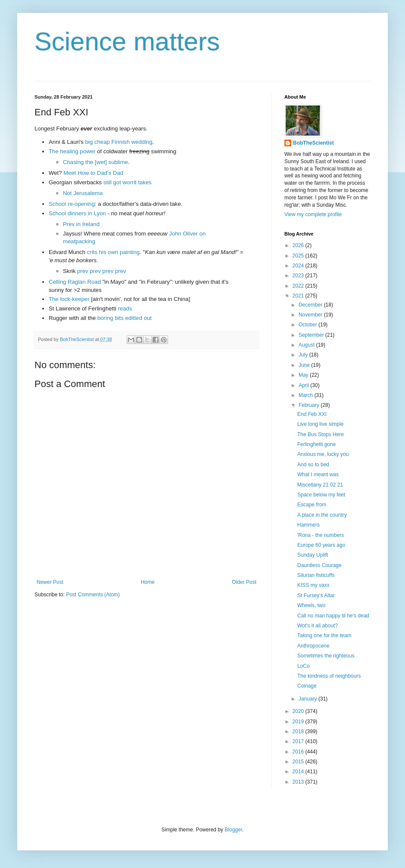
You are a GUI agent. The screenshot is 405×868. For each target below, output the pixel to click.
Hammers (308, 525)
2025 (299, 256)
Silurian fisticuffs (316, 575)
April (304, 385)
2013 (299, 782)
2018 (299, 732)
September (312, 335)
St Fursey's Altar (316, 595)
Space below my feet (321, 495)
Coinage (307, 686)
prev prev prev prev (102, 271)
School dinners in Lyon (77, 213)
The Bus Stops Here (321, 434)
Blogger (233, 830)
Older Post (244, 582)
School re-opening (72, 204)
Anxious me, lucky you (323, 454)
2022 (299, 286)
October (308, 325)
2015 (299, 762)
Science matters (127, 42)
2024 (299, 266)
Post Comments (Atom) (93, 595)
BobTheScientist (313, 143)
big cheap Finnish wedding (119, 142)
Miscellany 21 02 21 (320, 485)
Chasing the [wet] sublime (95, 162)
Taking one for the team (324, 635)
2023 (299, 276)
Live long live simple (320, 424)
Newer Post (50, 582)
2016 (299, 752)
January (308, 699)
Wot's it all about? (318, 626)
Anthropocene (313, 646)
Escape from (312, 505)
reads (125, 308)
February (310, 405)
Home (148, 582)
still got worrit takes (128, 182)
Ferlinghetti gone (316, 444)
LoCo (304, 666)
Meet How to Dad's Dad (93, 173)
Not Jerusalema (83, 193)
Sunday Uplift (313, 555)
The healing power (72, 151)
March (307, 395)
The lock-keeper (69, 299)
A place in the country (322, 515)
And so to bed (313, 465)
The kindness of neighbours (329, 676)
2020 (299, 711)
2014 (299, 772)
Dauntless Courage (319, 565)
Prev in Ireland (81, 224)
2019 (299, 722)
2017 (299, 741)
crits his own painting (113, 252)
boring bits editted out (125, 318)
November (311, 315)
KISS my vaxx (313, 585)
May (304, 375)
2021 (299, 296)
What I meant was (318, 474)
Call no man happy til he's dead (333, 616)
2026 (299, 245)
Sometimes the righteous (326, 656)
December (311, 305)
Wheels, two (311, 605)
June (305, 365)
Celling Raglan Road (75, 282)
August (307, 345)
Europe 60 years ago (321, 545)
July (304, 355)
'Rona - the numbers (321, 535)
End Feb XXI (312, 414)
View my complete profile (313, 214)
